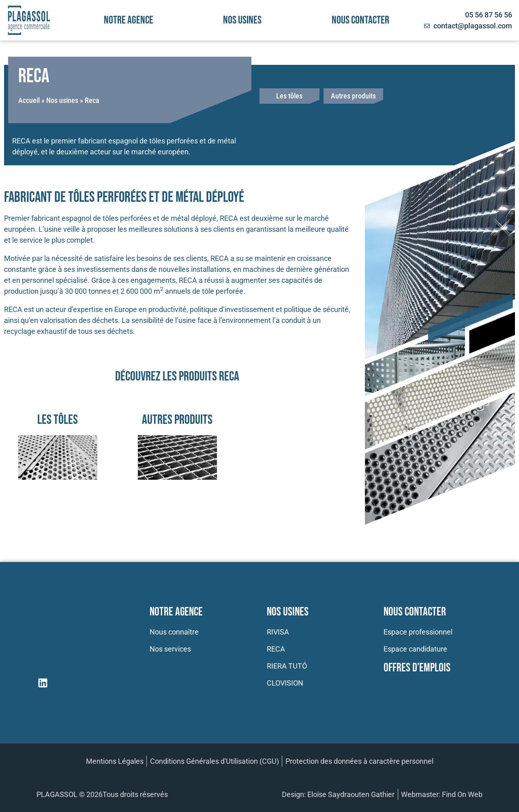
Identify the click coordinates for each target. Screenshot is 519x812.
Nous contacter (360, 20)
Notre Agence (176, 612)
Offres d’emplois (417, 668)
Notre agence (129, 20)
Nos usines (242, 20)
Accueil (29, 100)
